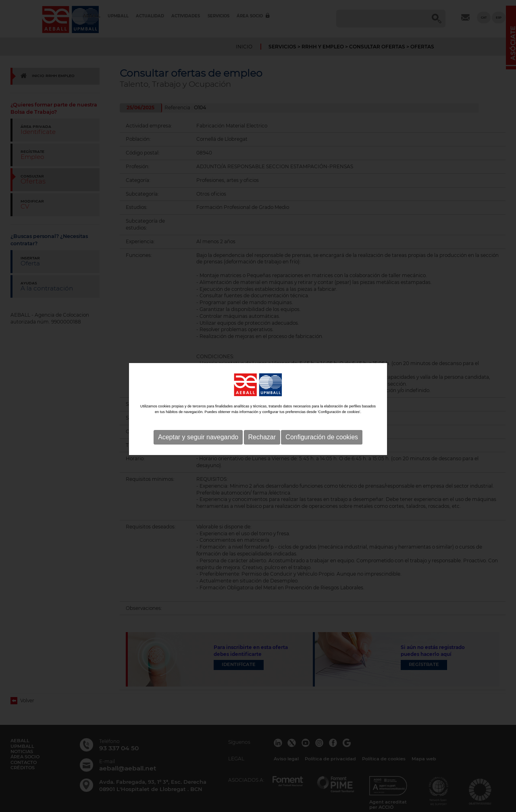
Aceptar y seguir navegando (198, 450)
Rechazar (262, 450)
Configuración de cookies (322, 450)
